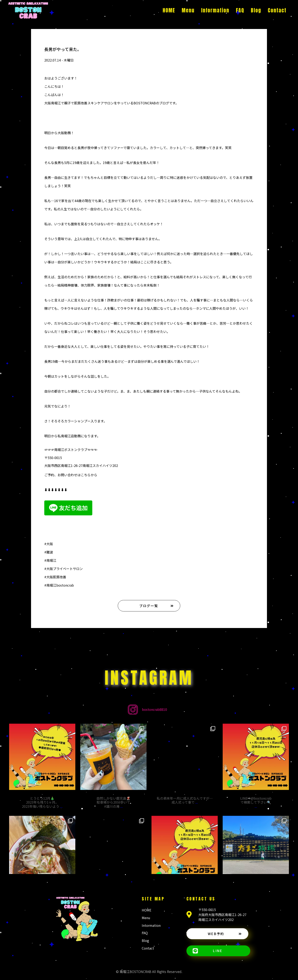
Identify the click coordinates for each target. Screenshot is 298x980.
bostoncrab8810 (154, 709)
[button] (149, 606)
